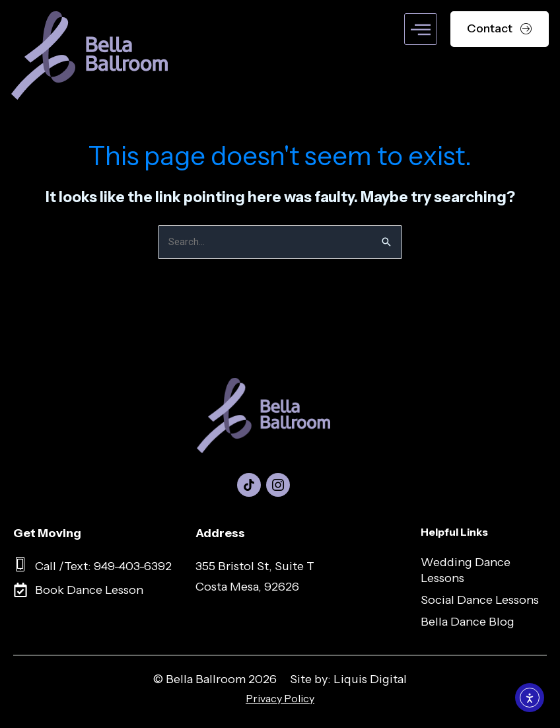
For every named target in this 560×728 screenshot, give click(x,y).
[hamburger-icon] (421, 29)
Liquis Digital (370, 680)
